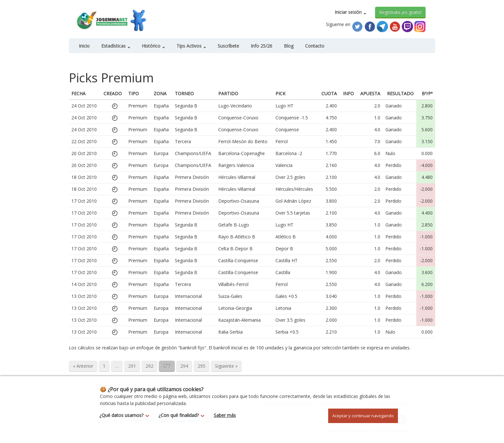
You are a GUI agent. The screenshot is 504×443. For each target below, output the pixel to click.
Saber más (225, 415)
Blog (289, 46)
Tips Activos (191, 46)
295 (202, 366)
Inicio (84, 46)
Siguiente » (226, 366)
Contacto (315, 46)
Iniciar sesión (350, 12)
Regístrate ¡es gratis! (400, 12)
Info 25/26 (261, 46)
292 (149, 366)
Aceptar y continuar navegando (363, 416)
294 (184, 366)
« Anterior (83, 366)
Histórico (153, 46)
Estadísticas (116, 46)
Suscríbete (228, 46)
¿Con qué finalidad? (183, 415)
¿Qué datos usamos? (126, 415)
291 (132, 366)
